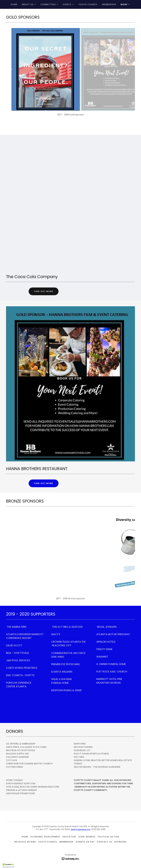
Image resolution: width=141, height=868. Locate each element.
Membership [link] (109, 4)
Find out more (44, 291)
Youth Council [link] (88, 4)
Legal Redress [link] (87, 837)
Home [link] (14, 4)
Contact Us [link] (104, 842)
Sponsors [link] (120, 842)
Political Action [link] (109, 837)
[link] (71, 859)
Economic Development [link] (46, 837)
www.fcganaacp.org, (81, 829)
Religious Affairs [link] (25, 842)
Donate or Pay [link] (85, 842)
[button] (29, 4)
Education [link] (69, 837)
